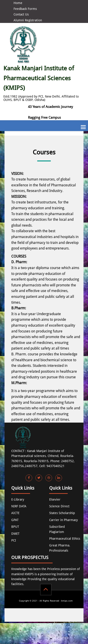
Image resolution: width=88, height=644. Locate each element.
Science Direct (59, 506)
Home (18, 3)
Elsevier (55, 499)
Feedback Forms (25, 9)
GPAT (15, 520)
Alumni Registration (28, 20)
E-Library (18, 499)
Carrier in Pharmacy (64, 520)
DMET (15, 534)
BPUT (15, 527)
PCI (14, 540)
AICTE (15, 513)
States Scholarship (62, 513)
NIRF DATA (19, 506)
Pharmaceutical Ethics (65, 539)
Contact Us (21, 14)
